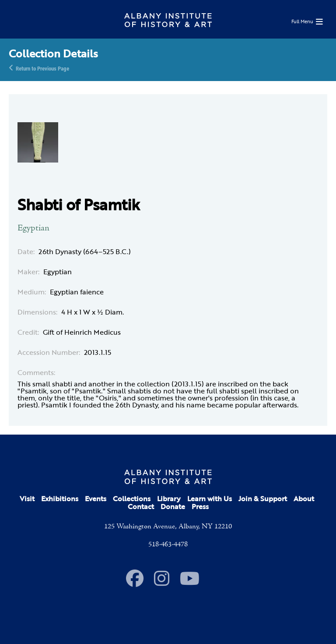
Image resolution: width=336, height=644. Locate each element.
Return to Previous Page (42, 68)
